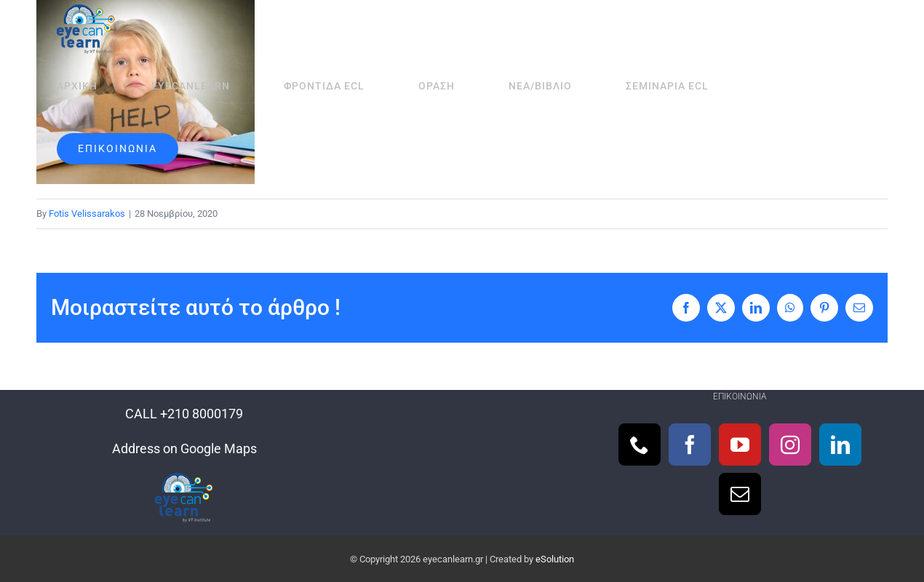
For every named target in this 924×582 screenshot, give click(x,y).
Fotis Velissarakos (87, 214)
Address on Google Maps (184, 449)
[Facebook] (690, 445)
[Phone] (640, 445)
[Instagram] (790, 445)
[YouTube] (740, 445)
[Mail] (740, 494)
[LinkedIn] (840, 445)
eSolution (555, 559)
